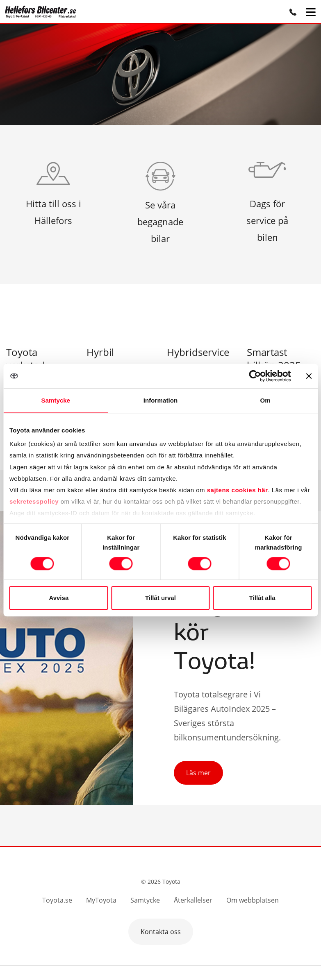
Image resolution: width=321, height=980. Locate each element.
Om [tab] (265, 400)
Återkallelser (193, 900)
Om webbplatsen (253, 900)
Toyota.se (57, 900)
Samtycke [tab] (56, 400)
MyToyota (101, 900)
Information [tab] (161, 400)
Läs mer (198, 773)
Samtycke (145, 900)
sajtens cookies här (238, 490)
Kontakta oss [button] (161, 932)
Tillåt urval (160, 598)
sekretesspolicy (34, 501)
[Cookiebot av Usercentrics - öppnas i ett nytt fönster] (255, 376)
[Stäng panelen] (309, 376)
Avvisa (59, 598)
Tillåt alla (262, 598)
